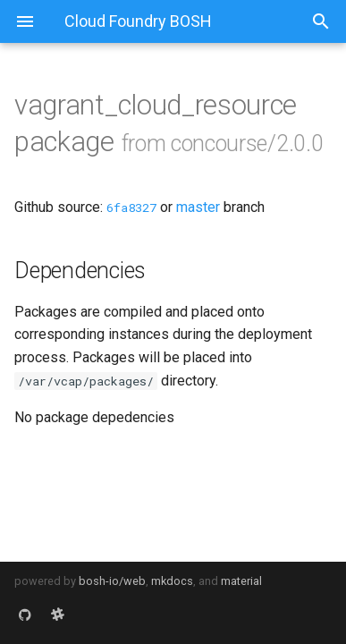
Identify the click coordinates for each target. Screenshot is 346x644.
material (241, 581)
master (198, 207)
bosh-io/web (112, 581)
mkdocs (172, 581)
